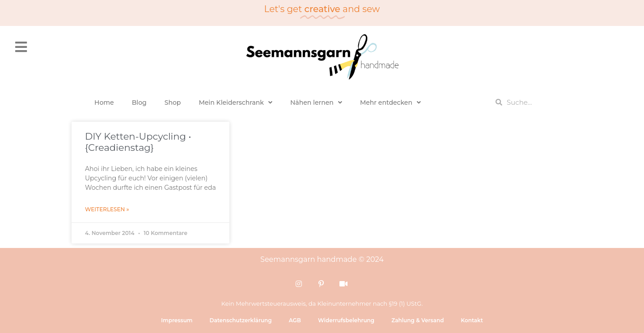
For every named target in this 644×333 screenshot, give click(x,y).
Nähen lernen (316, 102)
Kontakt (472, 320)
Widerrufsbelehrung (346, 320)
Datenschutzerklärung (240, 320)
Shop (173, 102)
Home (104, 102)
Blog (139, 102)
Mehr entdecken (390, 102)
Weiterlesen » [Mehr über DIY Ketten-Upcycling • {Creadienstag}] (107, 209)
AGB (295, 320)
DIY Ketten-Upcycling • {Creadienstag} (138, 142)
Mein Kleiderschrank (235, 102)
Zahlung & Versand (417, 320)
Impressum (177, 320)
